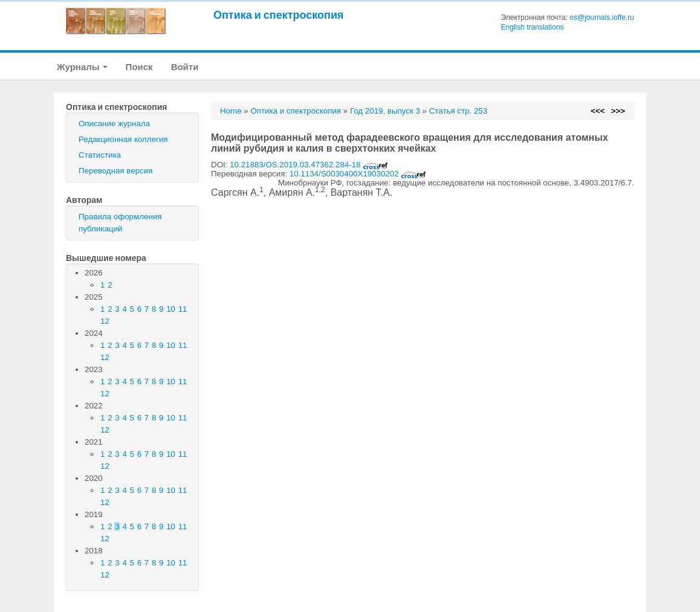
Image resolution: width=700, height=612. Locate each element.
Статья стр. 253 (459, 111)
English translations (533, 27)
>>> (618, 111)
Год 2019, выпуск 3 (385, 111)
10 (171, 309)
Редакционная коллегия (123, 139)
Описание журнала (114, 124)
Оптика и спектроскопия (279, 15)
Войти (185, 67)
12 (105, 321)
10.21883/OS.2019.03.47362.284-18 (309, 165)
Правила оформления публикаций (120, 223)
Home (231, 111)
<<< (598, 111)
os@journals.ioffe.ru (602, 18)
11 (183, 309)
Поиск (139, 67)
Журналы (82, 67)
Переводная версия (115, 171)
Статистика (100, 155)
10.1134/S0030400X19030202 (358, 174)
